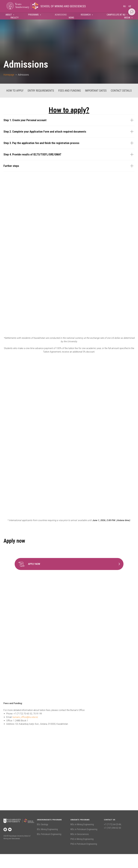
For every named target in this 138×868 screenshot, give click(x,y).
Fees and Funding (69, 91)
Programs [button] (34, 15)
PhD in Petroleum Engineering (84, 844)
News (71, 18)
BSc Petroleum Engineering (49, 834)
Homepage (9, 75)
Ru (124, 6)
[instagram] (5, 829)
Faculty (15, 18)
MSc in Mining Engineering (82, 824)
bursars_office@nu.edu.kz (25, 717)
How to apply (15, 91)
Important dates (96, 91)
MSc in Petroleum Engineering (84, 829)
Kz (130, 6)
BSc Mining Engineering (47, 829)
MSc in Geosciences (80, 834)
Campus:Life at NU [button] (116, 15)
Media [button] (127, 18)
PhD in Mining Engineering (82, 839)
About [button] (9, 15)
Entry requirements (41, 91)
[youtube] (10, 829)
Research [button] (86, 15)
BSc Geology (43, 824)
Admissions (61, 15)
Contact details (121, 91)
